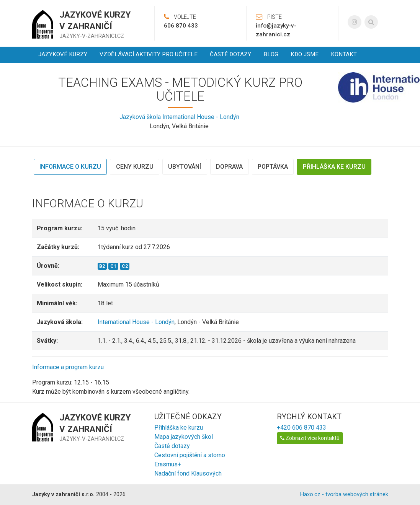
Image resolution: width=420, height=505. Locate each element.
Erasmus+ (168, 464)
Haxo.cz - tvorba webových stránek (344, 494)
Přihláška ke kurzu (179, 428)
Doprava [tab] (229, 167)
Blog (271, 54)
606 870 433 (181, 26)
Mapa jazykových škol (184, 437)
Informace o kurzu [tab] (70, 167)
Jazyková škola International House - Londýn (179, 117)
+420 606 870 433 (302, 428)
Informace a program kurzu (68, 367)
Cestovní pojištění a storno (190, 455)
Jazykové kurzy (63, 54)
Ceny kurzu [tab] (135, 167)
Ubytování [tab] (185, 167)
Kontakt (344, 54)
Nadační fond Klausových (188, 473)
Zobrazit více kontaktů (310, 438)
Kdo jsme (305, 54)
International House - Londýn (136, 322)
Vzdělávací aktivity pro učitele (149, 54)
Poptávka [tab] (273, 167)
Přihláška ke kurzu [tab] (334, 167)
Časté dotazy (230, 54)
